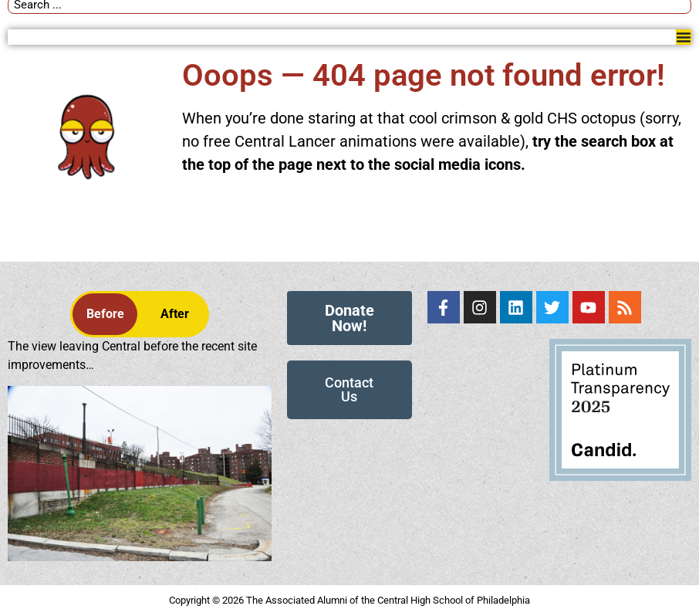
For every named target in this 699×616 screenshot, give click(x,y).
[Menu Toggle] (684, 37)
